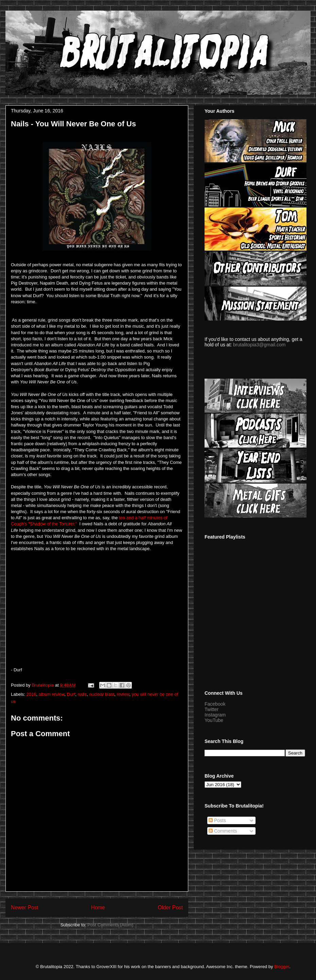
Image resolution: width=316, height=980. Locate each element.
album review (52, 694)
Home (98, 908)
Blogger (282, 967)
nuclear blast (102, 694)
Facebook (215, 704)
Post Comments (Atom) (110, 925)
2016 (31, 694)
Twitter (212, 709)
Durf (71, 694)
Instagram (215, 715)
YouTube (214, 720)
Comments (223, 831)
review (123, 694)
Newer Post (25, 908)
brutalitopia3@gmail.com (259, 345)
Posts (217, 820)
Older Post (170, 908)
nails (82, 694)
